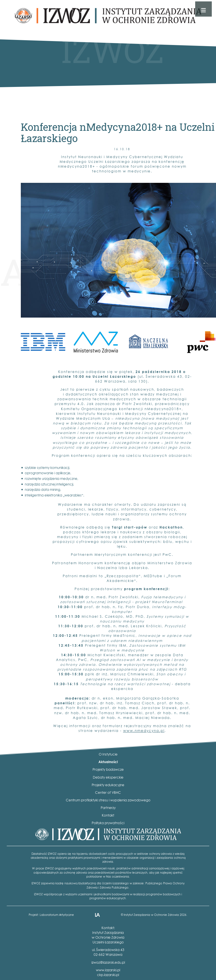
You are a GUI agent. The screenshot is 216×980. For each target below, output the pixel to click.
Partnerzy (108, 808)
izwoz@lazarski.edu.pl (108, 962)
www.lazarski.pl (108, 970)
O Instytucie (108, 754)
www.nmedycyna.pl (144, 731)
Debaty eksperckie (108, 777)
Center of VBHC (108, 793)
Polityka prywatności (108, 823)
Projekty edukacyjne (108, 785)
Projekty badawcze (108, 769)
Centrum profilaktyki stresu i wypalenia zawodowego (108, 800)
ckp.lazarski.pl (108, 975)
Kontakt (108, 815)
